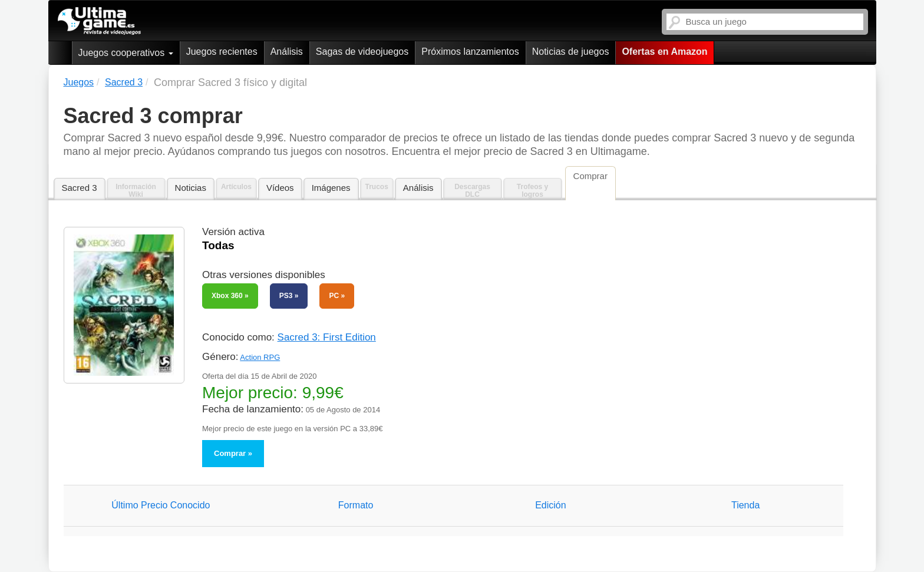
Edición (550, 505)
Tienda (745, 505)
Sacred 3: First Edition (327, 337)
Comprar (230, 453)
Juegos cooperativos (126, 53)
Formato (356, 505)
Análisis (287, 52)
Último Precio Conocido (161, 505)
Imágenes (331, 188)
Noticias (191, 188)
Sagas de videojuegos (362, 52)
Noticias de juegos (571, 52)
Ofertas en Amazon (664, 52)
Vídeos (280, 188)
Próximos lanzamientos (470, 52)
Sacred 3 (80, 188)
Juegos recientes (222, 52)
